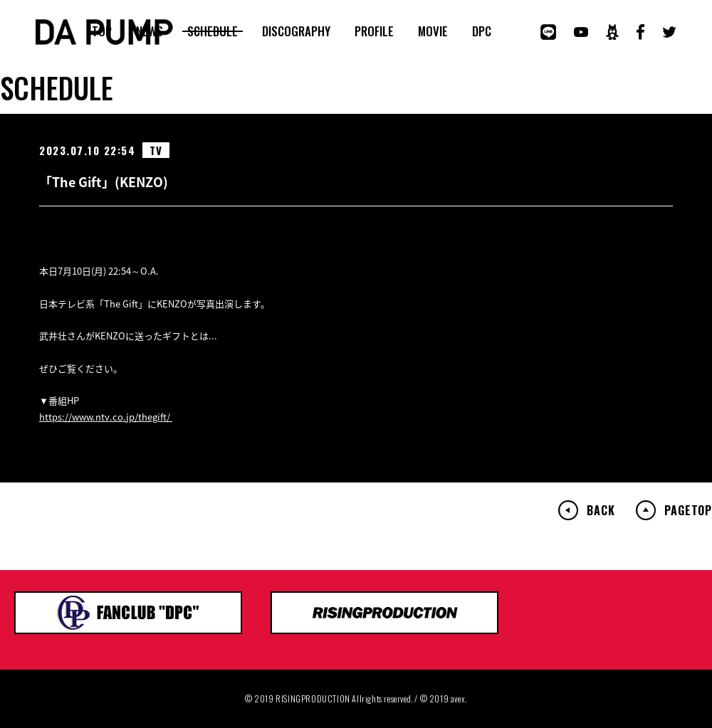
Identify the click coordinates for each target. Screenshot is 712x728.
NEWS (150, 31)
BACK (601, 510)
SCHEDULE (213, 31)
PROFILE (374, 31)
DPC (482, 31)
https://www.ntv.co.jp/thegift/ (106, 417)
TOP (102, 31)
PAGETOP (688, 510)
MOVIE (433, 31)
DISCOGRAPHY (296, 31)
